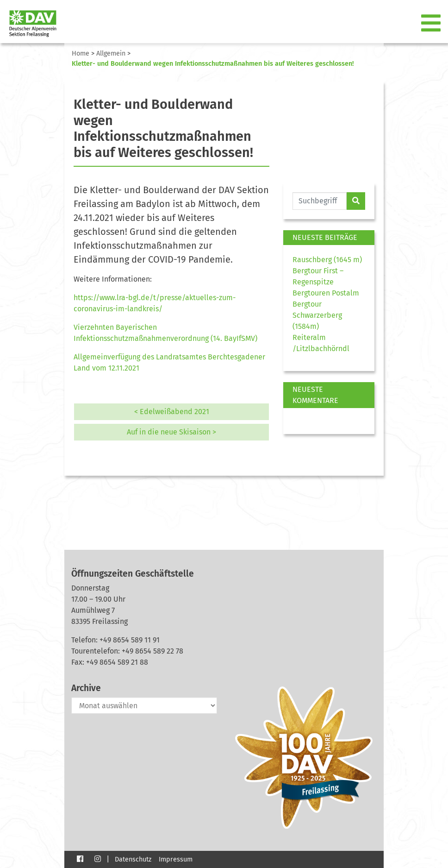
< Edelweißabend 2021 (172, 412)
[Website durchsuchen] (320, 201)
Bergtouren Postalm (326, 293)
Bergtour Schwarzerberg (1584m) (317, 315)
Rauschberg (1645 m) (327, 260)
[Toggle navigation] (432, 24)
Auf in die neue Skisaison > (171, 432)
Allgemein (111, 53)
